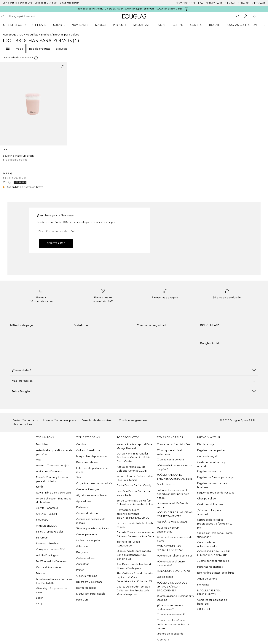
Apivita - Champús (47, 508)
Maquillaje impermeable (91, 594)
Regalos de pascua (209, 471)
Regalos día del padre (211, 450)
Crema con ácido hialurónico (175, 444)
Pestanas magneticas (210, 567)
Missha (40, 573)
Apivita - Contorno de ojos (52, 466)
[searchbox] (36, 16)
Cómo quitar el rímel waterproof (169, 452)
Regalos (244, 3)
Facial (161, 25)
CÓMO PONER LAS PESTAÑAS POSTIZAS (170, 548)
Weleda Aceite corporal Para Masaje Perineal (134, 446)
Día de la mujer (206, 444)
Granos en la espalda (170, 634)
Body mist (82, 552)
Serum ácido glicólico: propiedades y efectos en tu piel (215, 524)
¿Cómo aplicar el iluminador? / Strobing (176, 598)
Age (39, 460)
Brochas (46, 35)
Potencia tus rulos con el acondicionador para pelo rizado (173, 494)
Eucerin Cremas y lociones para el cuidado (52, 479)
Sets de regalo (14, 25)
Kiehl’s (40, 487)
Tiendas (230, 3)
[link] (33, 126)
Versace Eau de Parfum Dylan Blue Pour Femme (135, 478)
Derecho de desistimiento (98, 420)
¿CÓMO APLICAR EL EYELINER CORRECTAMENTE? (175, 477)
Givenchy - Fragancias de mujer (52, 590)
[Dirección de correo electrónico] (90, 231)
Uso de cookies (23, 424)
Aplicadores (84, 501)
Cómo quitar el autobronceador (207, 544)
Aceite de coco (166, 484)
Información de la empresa (60, 420)
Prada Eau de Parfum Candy (134, 485)
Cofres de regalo (208, 456)
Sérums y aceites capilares (92, 528)
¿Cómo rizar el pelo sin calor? (175, 556)
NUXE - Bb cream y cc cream (53, 493)
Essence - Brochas (47, 544)
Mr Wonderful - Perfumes (51, 561)
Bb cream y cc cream (89, 582)
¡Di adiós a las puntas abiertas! (211, 512)
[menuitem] (17, 25)
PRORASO (42, 520)
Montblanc (43, 444)
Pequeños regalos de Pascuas (216, 493)
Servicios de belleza (189, 3)
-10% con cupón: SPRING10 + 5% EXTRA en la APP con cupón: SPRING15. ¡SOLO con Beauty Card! (130, 9)
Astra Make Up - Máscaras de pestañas (54, 452)
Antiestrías (83, 564)
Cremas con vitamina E (171, 615)
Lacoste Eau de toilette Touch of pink (135, 525)
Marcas (101, 25)
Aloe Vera (163, 640)
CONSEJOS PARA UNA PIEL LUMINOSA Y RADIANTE (214, 554)
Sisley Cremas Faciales (50, 532)
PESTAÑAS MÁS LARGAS (172, 522)
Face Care (82, 600)
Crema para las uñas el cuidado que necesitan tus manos (173, 624)
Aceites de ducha (87, 513)
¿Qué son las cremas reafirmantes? (170, 607)
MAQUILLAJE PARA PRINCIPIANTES (209, 593)
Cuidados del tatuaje (210, 505)
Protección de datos (25, 420)
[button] (134, 370)
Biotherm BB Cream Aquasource (129, 544)
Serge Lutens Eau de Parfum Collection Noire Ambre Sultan (135, 503)
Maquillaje (142, 25)
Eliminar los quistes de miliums (216, 573)
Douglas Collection (241, 25)
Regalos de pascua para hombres (212, 485)
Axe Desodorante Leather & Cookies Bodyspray (134, 566)
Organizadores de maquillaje (94, 483)
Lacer (39, 598)
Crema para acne (87, 534)
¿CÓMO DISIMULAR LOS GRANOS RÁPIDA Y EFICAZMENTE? (172, 587)
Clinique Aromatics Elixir (51, 550)
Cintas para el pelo (88, 540)
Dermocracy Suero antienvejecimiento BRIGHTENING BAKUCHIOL (133, 514)
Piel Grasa (204, 585)
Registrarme (56, 243)
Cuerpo (178, 25)
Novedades (80, 25)
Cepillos (81, 444)
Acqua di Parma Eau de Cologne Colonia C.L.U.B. (132, 469)
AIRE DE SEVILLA (46, 526)
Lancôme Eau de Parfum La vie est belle (133, 493)
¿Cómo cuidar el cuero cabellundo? (171, 564)
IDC (21, 35)
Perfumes (120, 25)
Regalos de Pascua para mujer (216, 477)
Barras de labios (86, 588)
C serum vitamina (87, 576)
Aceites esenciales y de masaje (91, 521)
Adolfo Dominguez (48, 555)
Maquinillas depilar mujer (92, 456)
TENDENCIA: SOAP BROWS (174, 571)
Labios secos (165, 577)
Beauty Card (214, 3)
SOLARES (59, 25)
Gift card (259, 3)
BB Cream (42, 538)
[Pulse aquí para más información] (186, 9)
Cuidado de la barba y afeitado (211, 464)
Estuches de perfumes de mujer (92, 470)
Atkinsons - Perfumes (49, 471)
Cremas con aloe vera (170, 460)
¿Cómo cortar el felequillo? (214, 561)
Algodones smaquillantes (92, 495)
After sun (82, 546)
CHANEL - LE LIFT (47, 514)
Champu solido (207, 499)
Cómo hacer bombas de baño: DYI (212, 602)
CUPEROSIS (204, 609)
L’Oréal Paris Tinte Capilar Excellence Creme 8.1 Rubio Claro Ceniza (134, 458)
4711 (39, 604)
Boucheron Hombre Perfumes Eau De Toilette (54, 581)
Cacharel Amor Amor (49, 567)
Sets (79, 477)
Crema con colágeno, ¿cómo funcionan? (215, 535)
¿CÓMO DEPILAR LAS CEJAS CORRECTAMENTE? (175, 514)
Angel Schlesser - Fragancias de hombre (54, 501)
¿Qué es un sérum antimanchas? (168, 530)
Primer (80, 570)
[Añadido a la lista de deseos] (62, 67)
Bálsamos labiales (87, 462)
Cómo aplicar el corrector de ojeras (175, 539)
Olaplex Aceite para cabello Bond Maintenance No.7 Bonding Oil (134, 555)
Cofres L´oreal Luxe (88, 450)
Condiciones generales (133, 420)
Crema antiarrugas (88, 489)
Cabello (196, 25)
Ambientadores (86, 558)
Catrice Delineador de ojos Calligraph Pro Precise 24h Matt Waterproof (133, 591)
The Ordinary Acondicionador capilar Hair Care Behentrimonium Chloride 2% (135, 577)
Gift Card (39, 25)
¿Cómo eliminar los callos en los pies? (174, 467)
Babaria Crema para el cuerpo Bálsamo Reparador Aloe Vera (135, 534)
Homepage (10, 35)
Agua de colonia (208, 579)
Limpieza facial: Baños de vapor (173, 505)
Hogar (214, 25)
